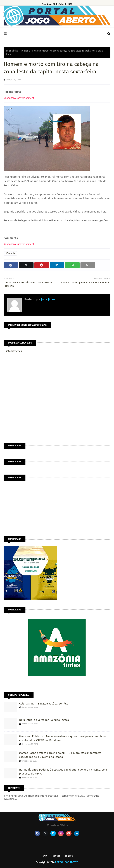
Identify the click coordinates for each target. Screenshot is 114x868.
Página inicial (13, 51)
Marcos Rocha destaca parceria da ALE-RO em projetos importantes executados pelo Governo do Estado (60, 755)
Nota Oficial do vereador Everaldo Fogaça (44, 720)
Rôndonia (26, 51)
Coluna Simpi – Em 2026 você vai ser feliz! (44, 704)
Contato (57, 856)
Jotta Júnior (48, 299)
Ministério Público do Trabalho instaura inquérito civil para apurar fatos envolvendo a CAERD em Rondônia (63, 738)
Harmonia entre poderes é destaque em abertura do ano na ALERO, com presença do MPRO (63, 772)
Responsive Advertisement (19, 98)
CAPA (45, 856)
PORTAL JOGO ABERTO (67, 862)
